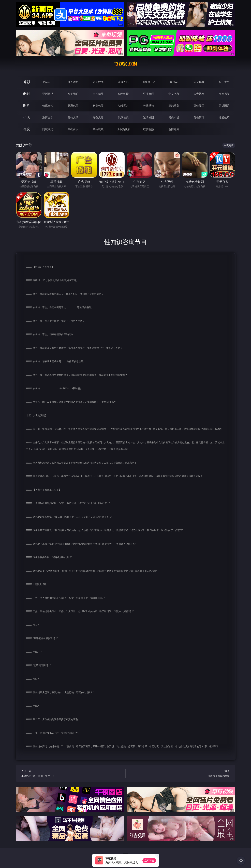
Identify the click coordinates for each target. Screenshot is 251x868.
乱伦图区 (199, 106)
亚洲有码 (149, 94)
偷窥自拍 (48, 106)
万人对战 (98, 82)
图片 (26, 105)
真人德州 (73, 82)
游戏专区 (123, 82)
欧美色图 (98, 106)
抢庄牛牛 (224, 82)
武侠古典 (123, 117)
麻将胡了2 (149, 82)
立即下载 (149, 860)
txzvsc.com (125, 64)
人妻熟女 (199, 94)
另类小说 (174, 117)
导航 (26, 129)
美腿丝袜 (149, 106)
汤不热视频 (123, 129)
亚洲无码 (48, 94)
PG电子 (48, 82)
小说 (26, 117)
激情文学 (48, 117)
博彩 (26, 82)
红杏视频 (149, 129)
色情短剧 (174, 129)
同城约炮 (48, 129)
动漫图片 (123, 106)
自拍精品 (98, 94)
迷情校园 (149, 117)
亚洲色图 (73, 106)
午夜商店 (73, 129)
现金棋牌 (199, 82)
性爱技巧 (224, 117)
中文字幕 (174, 94)
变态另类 (224, 94)
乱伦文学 (73, 117)
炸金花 (174, 82)
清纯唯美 (174, 106)
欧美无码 (73, 94)
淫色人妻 (98, 117)
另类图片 (224, 106)
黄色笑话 (199, 117)
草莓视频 (98, 129)
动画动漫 (123, 94)
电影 (26, 94)
